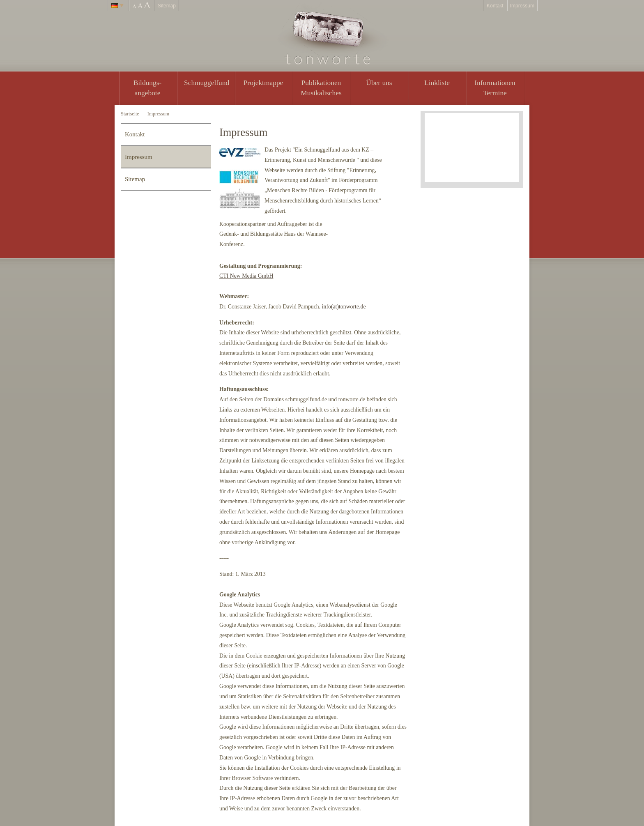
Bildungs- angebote (148, 88)
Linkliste (437, 83)
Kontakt (495, 6)
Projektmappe (263, 83)
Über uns (379, 83)
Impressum (522, 6)
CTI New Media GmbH (246, 276)
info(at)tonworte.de (344, 307)
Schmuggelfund (207, 83)
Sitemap (167, 6)
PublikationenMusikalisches (321, 88)
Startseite (130, 114)
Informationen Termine (495, 88)
